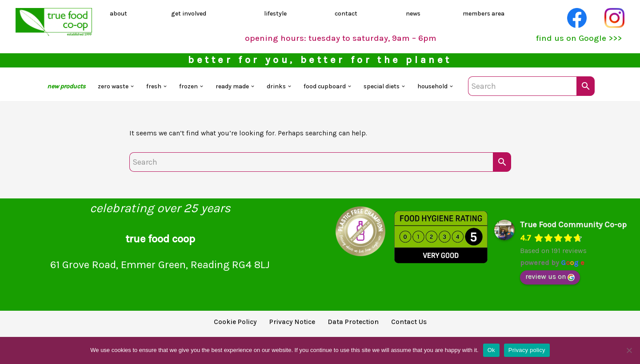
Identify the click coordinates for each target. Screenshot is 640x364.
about (120, 14)
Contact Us (420, 329)
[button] (120, 91)
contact (347, 14)
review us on (550, 283)
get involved (190, 14)
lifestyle (276, 14)
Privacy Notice (289, 329)
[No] (629, 350)
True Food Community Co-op (573, 231)
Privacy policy (527, 350)
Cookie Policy (224, 329)
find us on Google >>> (575, 40)
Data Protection (358, 329)
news (413, 14)
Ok (491, 350)
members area (485, 14)
